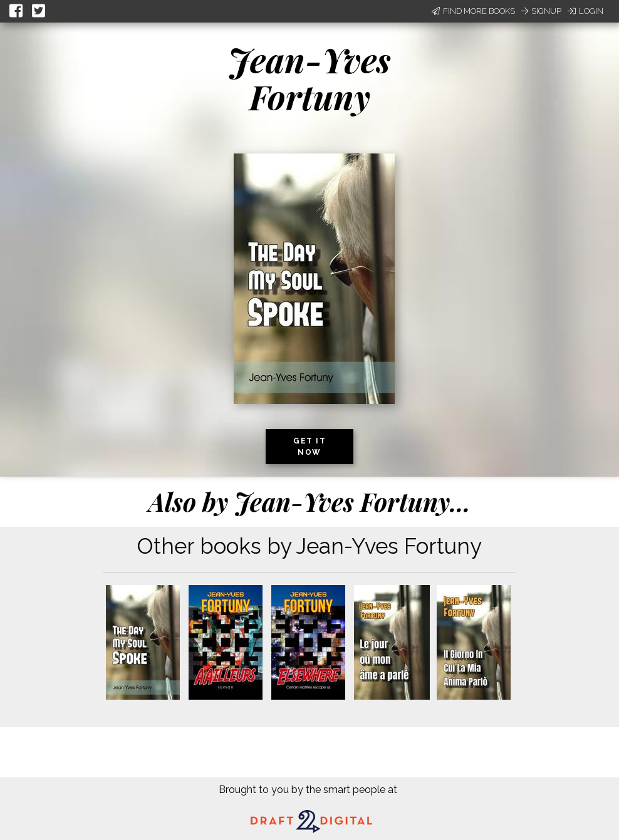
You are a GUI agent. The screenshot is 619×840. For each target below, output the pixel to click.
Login (585, 11)
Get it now (309, 447)
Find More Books (473, 11)
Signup (541, 11)
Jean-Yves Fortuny (309, 78)
